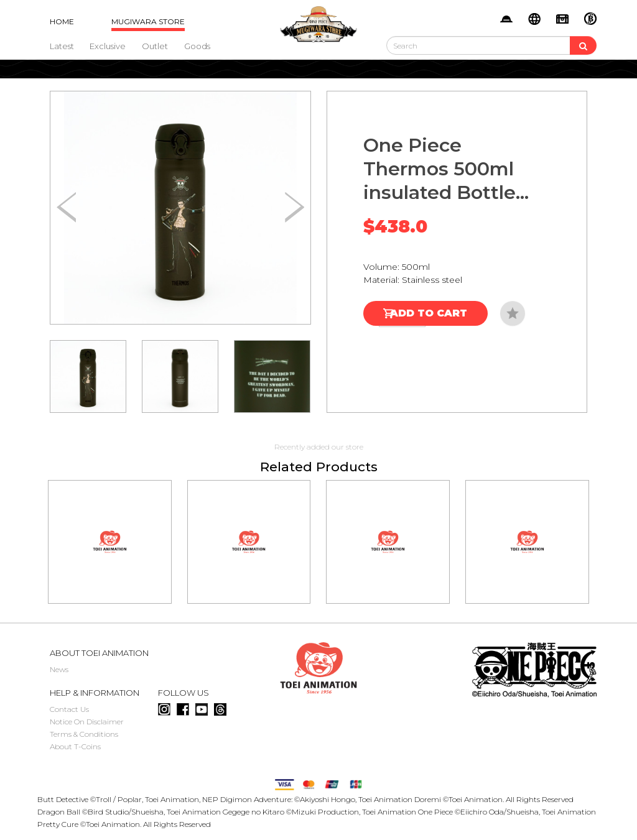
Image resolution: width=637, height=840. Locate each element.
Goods (197, 46)
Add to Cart (429, 313)
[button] (295, 208)
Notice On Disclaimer (87, 722)
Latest (62, 46)
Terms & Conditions (84, 734)
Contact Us (69, 709)
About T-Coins (75, 746)
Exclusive (108, 46)
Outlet (155, 46)
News (59, 669)
